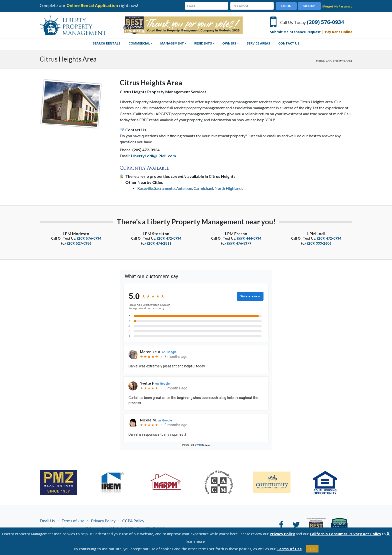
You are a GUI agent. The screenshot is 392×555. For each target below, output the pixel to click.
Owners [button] (229, 43)
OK (312, 549)
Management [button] (172, 43)
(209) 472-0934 (169, 238)
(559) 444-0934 (249, 238)
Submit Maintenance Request (295, 32)
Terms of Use (73, 520)
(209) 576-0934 (325, 22)
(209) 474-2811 (159, 243)
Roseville (145, 188)
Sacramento (164, 188)
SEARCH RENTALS (107, 43)
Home (320, 61)
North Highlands (229, 188)
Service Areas (258, 43)
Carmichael (203, 188)
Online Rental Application (92, 6)
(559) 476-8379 (239, 243)
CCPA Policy (133, 520)
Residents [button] (203, 43)
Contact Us (289, 43)
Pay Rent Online (339, 32)
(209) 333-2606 (319, 243)
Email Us (47, 520)
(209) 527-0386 (79, 243)
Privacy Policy (103, 520)
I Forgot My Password (337, 6)
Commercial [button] (139, 43)
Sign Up (309, 6)
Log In (286, 6)
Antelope (184, 188)
